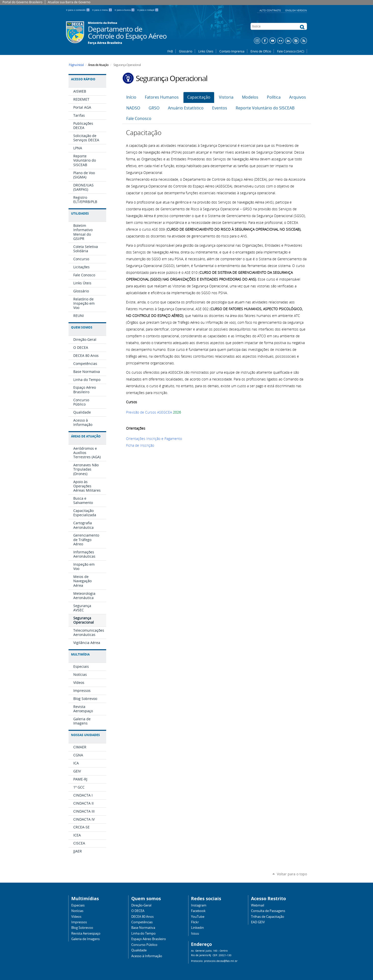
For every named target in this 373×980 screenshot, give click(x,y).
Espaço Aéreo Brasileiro (149, 939)
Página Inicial (76, 65)
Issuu (195, 933)
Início (131, 97)
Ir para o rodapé (148, 10)
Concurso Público (144, 945)
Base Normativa (143, 928)
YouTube (198, 917)
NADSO (133, 108)
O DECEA (138, 911)
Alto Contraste (271, 10)
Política (274, 97)
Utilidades (80, 213)
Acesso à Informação (147, 956)
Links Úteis (206, 51)
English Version (296, 10)
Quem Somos (82, 327)
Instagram (199, 905)
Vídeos (76, 917)
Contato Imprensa (232, 51)
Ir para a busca (125, 10)
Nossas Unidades (85, 735)
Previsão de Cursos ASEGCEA (149, 412)
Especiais (78, 905)
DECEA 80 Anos (142, 917)
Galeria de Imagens (85, 939)
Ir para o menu (103, 10)
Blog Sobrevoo (82, 928)
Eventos (220, 108)
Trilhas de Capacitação (268, 917)
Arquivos (298, 97)
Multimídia (80, 654)
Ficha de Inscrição (140, 445)
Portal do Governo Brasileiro (22, 2)
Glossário (186, 51)
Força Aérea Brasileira (105, 43)
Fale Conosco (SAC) (291, 51)
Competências (142, 922)
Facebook (198, 911)
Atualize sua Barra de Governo (69, 2)
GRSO (154, 108)
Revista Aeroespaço (86, 933)
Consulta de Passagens (268, 911)
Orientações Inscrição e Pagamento (154, 439)
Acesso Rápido (83, 79)
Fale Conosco (139, 119)
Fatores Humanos (162, 97)
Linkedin (197, 928)
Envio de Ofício (261, 51)
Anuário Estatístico (186, 108)
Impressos (79, 922)
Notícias (77, 911)
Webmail (258, 905)
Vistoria (226, 97)
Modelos (250, 97)
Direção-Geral (141, 905)
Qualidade (139, 950)
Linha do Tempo (143, 933)
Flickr (195, 922)
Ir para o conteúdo (78, 10)
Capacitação (199, 97)
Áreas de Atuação (86, 436)
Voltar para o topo (292, 874)
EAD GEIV (258, 922)
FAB (170, 51)
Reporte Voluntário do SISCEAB (265, 108)
